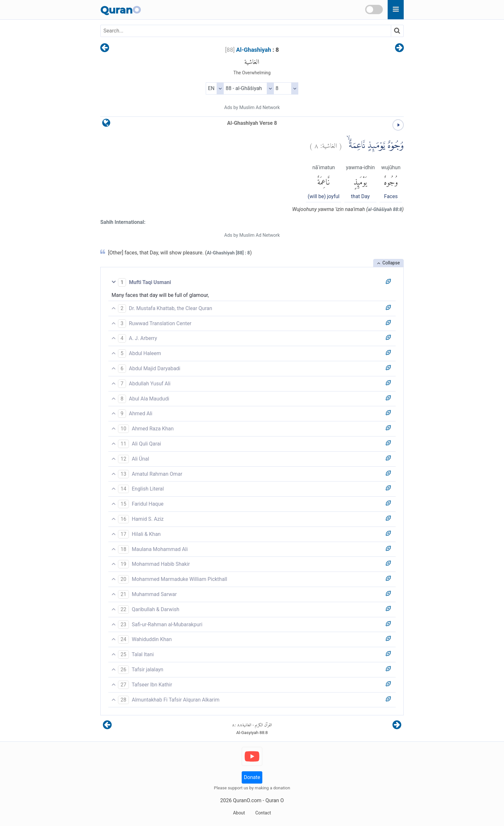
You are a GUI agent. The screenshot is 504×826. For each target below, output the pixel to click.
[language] (106, 124)
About (239, 813)
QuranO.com (247, 800)
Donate (252, 777)
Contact (263, 813)
